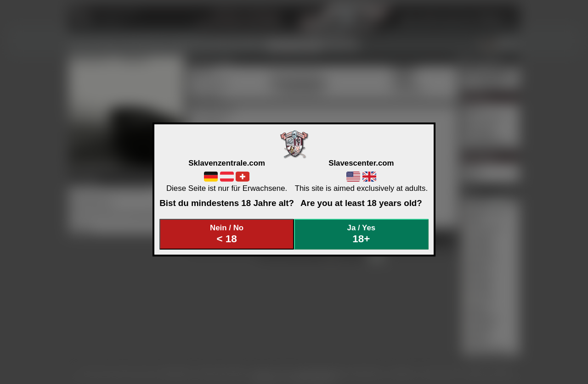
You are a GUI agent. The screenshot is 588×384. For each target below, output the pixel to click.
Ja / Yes (362, 234)
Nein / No (227, 234)
